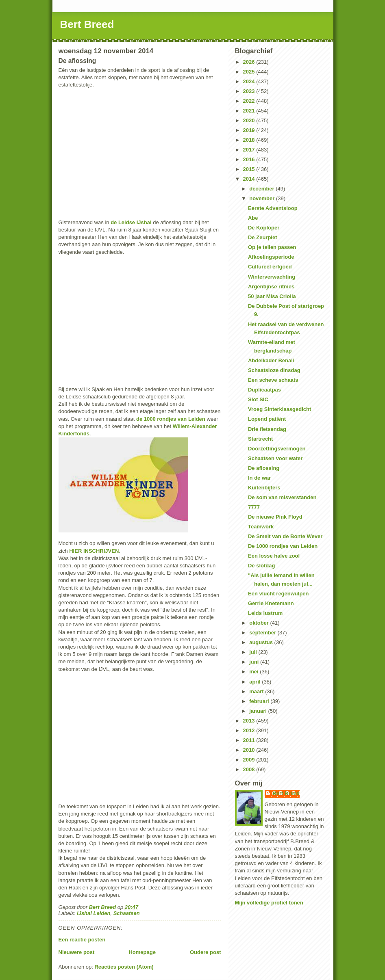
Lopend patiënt (267, 419)
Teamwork (261, 527)
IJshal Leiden (94, 913)
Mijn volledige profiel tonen (269, 903)
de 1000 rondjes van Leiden (171, 419)
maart (257, 691)
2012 (250, 730)
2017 (250, 150)
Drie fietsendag (267, 429)
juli (254, 652)
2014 (250, 179)
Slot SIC (258, 399)
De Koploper (264, 228)
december (262, 189)
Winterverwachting (272, 277)
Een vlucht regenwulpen (278, 594)
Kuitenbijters (264, 488)
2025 (250, 72)
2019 (250, 130)
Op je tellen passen (272, 247)
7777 (254, 507)
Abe (253, 218)
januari (259, 711)
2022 (250, 101)
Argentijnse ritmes (271, 287)
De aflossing (264, 468)
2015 (250, 169)
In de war (259, 478)
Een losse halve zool (274, 556)
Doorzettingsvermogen (277, 449)
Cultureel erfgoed (270, 267)
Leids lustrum (265, 613)
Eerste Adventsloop (273, 208)
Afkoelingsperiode (271, 257)
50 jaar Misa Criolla (272, 296)
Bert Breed (87, 24)
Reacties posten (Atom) (124, 967)
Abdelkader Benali (271, 360)
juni (255, 662)
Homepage (142, 952)
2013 (250, 721)
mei (254, 672)
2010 (250, 750)
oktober (260, 623)
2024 (250, 81)
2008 (250, 769)
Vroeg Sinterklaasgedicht (280, 409)
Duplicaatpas (264, 390)
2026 (250, 62)
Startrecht (260, 439)
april (256, 682)
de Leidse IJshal (131, 222)
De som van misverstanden (282, 497)
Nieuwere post (77, 952)
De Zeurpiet (263, 237)
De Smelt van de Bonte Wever (285, 536)
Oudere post (206, 952)
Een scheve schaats (273, 380)
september (263, 633)
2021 (250, 111)
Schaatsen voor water (275, 458)
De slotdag (261, 566)
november (263, 198)
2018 (250, 140)
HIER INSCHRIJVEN (94, 551)
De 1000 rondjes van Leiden (283, 546)
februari (260, 701)
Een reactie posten (82, 940)
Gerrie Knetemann (271, 603)
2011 (250, 740)
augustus (262, 642)
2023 (250, 91)
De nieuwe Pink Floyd (275, 517)
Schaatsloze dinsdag (274, 370)
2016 (250, 159)
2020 (250, 120)
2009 (250, 760)
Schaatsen (127, 913)
